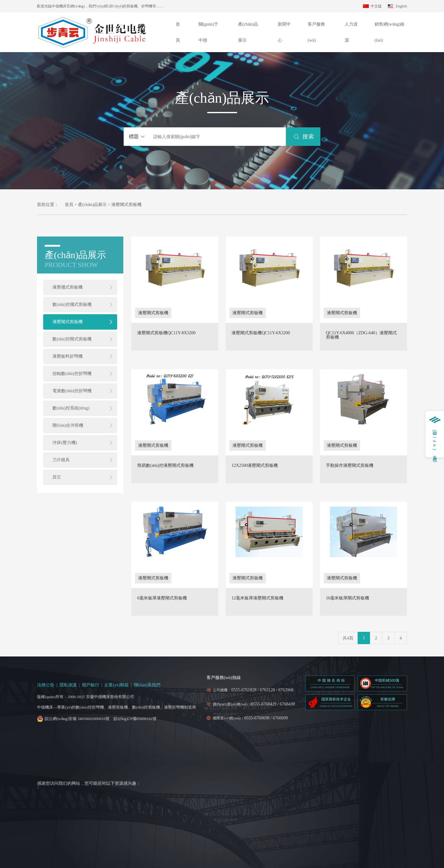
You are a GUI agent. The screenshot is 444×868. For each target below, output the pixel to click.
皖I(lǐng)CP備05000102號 (135, 719)
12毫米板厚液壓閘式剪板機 (257, 598)
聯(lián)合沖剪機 (68, 425)
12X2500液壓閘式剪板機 (255, 466)
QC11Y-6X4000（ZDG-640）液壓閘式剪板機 (361, 335)
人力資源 (351, 32)
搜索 (308, 137)
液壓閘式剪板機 (68, 322)
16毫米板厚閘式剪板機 (347, 598)
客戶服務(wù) (316, 32)
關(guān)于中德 (209, 32)
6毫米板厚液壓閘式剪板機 (162, 598)
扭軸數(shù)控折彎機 (72, 374)
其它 (57, 477)
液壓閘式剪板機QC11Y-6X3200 (261, 333)
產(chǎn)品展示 (248, 32)
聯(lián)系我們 (147, 685)
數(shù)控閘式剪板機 (72, 339)
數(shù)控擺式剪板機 (72, 304)
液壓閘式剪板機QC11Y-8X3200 (166, 333)
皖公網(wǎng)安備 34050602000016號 (77, 719)
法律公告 (46, 685)
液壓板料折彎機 (68, 356)
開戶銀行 (91, 685)
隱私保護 (68, 685)
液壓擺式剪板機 (68, 287)
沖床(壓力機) (65, 443)
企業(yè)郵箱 (116, 685)
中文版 (376, 6)
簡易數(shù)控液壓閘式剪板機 (165, 466)
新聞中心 (284, 32)
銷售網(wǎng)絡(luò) (390, 32)
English (401, 6)
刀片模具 (61, 460)
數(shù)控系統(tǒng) (71, 408)
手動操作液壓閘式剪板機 (350, 466)
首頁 (178, 32)
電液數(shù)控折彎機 (72, 391)
